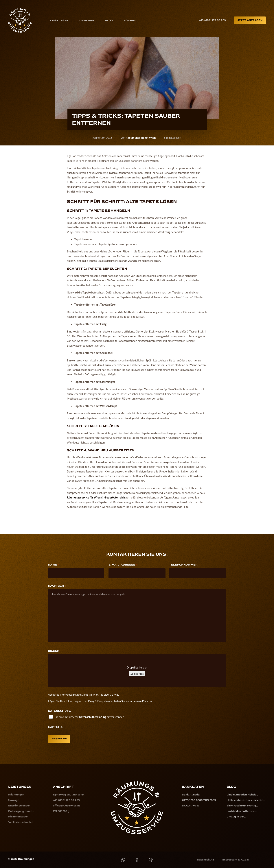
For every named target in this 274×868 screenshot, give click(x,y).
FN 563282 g (61, 811)
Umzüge (14, 800)
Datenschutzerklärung (93, 717)
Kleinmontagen (18, 817)
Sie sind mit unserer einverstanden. (90, 717)
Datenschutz (206, 860)
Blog (109, 20)
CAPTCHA (55, 727)
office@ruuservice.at (67, 806)
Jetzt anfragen (250, 20)
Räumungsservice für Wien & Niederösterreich (96, 497)
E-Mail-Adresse (123, 565)
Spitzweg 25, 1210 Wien (69, 795)
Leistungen (59, 20)
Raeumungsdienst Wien (141, 138)
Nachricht (57, 586)
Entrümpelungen (19, 806)
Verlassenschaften (21, 822)
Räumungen (16, 795)
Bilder (54, 651)
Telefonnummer (183, 565)
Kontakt (130, 20)
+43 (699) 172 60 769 (212, 20)
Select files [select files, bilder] (137, 674)
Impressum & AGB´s (236, 860)
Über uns (87, 20)
